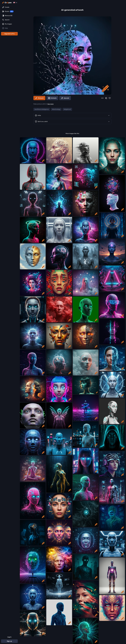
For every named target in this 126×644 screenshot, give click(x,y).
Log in (9, 637)
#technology (56, 109)
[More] (102, 98)
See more (50, 104)
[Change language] (15, 3)
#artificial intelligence (42, 109)
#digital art (67, 109)
